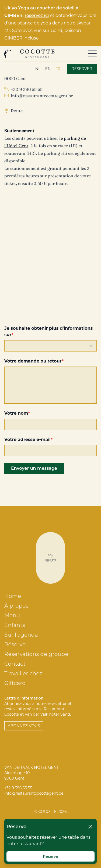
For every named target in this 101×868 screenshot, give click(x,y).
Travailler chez (23, 673)
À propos (16, 606)
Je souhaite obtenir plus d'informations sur (48, 331)
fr (58, 69)
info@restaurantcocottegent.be (42, 96)
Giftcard (15, 683)
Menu (12, 615)
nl (38, 69)
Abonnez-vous (24, 726)
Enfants (15, 625)
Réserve (15, 644)
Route (17, 111)
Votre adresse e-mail (27, 440)
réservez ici (37, 15)
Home (13, 596)
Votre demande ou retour (33, 361)
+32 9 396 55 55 (27, 89)
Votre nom (16, 413)
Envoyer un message (34, 468)
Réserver (82, 69)
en (48, 69)
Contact (15, 664)
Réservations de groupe (36, 654)
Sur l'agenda (21, 635)
